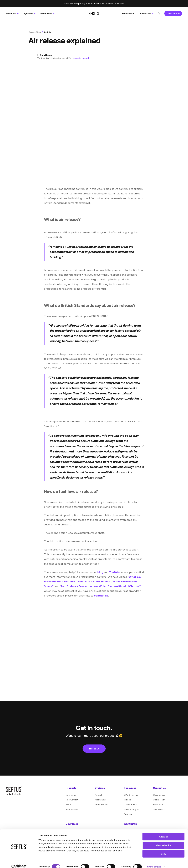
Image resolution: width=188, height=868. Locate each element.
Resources (47, 13)
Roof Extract (72, 800)
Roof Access (72, 809)
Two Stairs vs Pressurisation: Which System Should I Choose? (101, 586)
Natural (98, 795)
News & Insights (131, 809)
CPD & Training (131, 795)
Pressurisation (101, 805)
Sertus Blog (35, 32)
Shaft (68, 805)
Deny (164, 849)
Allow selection (163, 841)
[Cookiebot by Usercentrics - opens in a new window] (19, 862)
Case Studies (130, 805)
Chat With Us (159, 809)
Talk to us (94, 749)
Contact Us (146, 13)
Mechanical (100, 800)
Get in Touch (159, 800)
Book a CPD (159, 805)
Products (12, 13)
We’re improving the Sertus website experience (94, 4)
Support (128, 814)
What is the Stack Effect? (94, 582)
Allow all (164, 832)
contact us (101, 596)
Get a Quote (173, 13)
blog (100, 572)
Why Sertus (128, 13)
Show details (154, 862)
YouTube (115, 572)
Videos (127, 800)
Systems (30, 13)
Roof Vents (71, 795)
